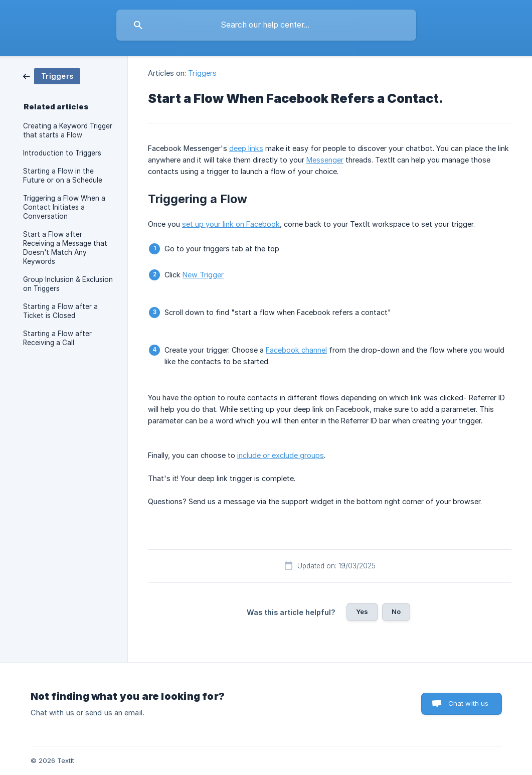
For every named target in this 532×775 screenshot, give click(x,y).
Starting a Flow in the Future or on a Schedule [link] (63, 176)
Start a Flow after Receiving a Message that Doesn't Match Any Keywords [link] (65, 248)
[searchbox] (266, 25)
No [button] (396, 611)
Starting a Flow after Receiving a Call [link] (57, 338)
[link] (52, 75)
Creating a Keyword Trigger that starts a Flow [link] (68, 130)
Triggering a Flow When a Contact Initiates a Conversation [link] (64, 207)
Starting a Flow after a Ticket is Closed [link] (60, 311)
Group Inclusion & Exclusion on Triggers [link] (68, 284)
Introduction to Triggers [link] (62, 153)
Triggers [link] (202, 73)
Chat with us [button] (469, 703)
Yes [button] (362, 611)
